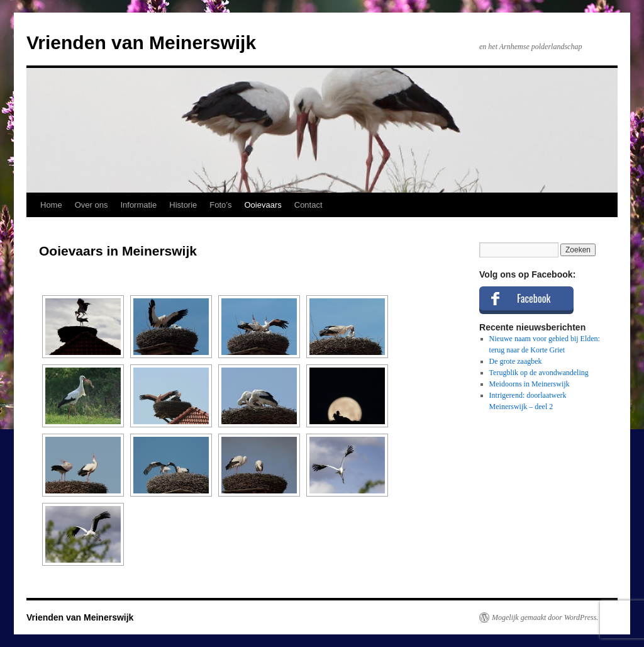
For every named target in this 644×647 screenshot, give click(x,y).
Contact (308, 205)
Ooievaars (263, 205)
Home (51, 205)
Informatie (138, 205)
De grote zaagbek (516, 361)
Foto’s (220, 205)
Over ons (92, 205)
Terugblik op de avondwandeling (539, 373)
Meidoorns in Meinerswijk (530, 384)
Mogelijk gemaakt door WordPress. (545, 617)
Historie (183, 205)
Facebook (534, 298)
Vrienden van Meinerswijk (141, 42)
